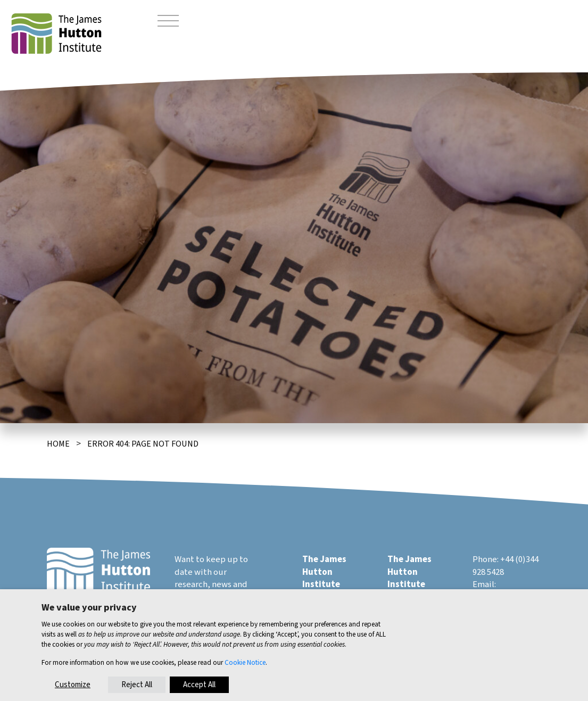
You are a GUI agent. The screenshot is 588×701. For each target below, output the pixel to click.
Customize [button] (73, 685)
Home (58, 444)
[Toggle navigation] (168, 22)
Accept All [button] (199, 685)
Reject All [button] (137, 685)
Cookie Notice (245, 662)
